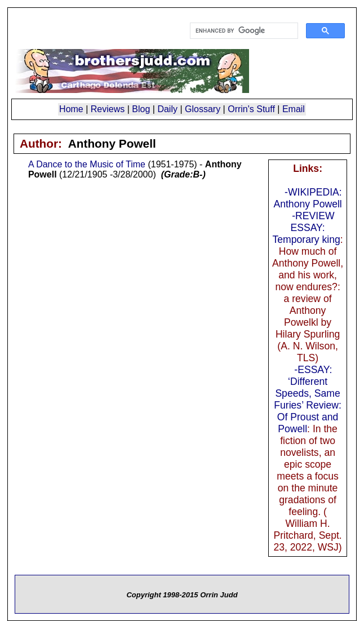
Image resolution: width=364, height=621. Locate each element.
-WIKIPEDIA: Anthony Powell (307, 198)
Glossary (203, 109)
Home (71, 109)
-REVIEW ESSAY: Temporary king (307, 228)
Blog (141, 109)
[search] (243, 31)
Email (294, 109)
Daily (167, 109)
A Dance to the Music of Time (87, 164)
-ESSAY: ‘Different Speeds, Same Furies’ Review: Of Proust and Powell (308, 399)
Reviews (108, 109)
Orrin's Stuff (251, 109)
